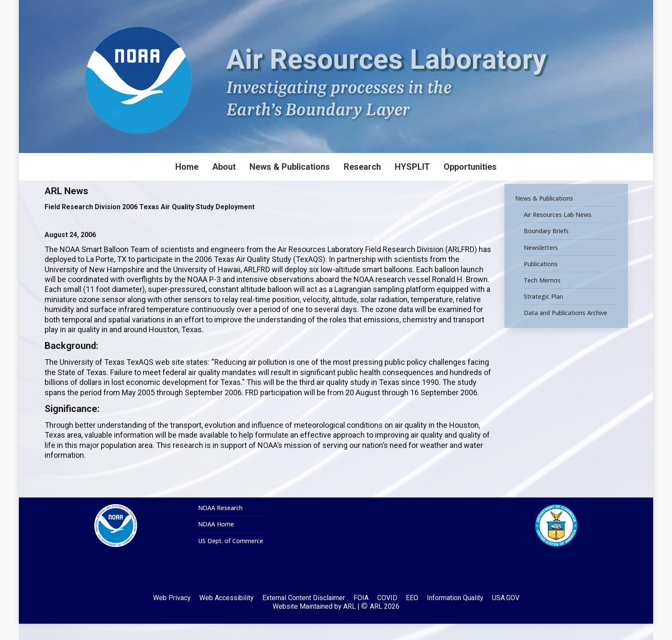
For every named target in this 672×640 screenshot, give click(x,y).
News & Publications (544, 215)
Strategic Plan (543, 313)
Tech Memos (542, 297)
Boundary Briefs (546, 247)
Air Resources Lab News (558, 231)
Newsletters (541, 264)
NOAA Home (216, 541)
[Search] (546, 8)
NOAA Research (220, 524)
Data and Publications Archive (565, 329)
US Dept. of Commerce (231, 557)
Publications (541, 280)
